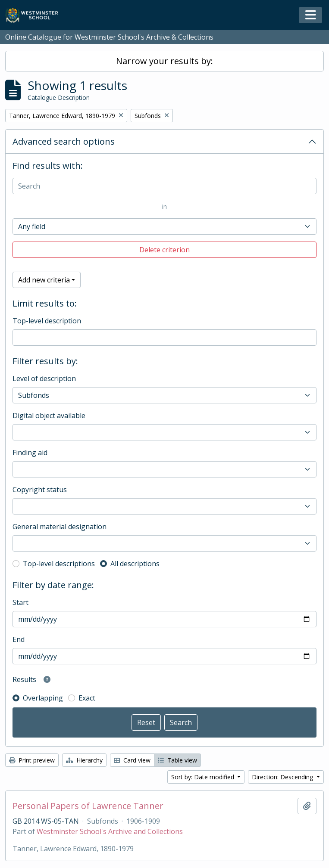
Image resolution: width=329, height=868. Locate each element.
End (19, 639)
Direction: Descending (283, 777)
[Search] (164, 186)
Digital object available (49, 415)
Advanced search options (64, 141)
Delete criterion (164, 250)
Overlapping (43, 698)
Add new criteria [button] (44, 280)
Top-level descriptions (59, 564)
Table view (177, 760)
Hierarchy (84, 760)
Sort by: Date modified (204, 777)
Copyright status (40, 490)
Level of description (44, 378)
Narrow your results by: (164, 61)
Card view (132, 760)
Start (20, 602)
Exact (87, 698)
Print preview (32, 760)
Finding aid (30, 453)
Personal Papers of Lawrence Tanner (88, 806)
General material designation (60, 527)
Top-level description (47, 321)
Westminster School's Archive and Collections (110, 831)
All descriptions (135, 564)
